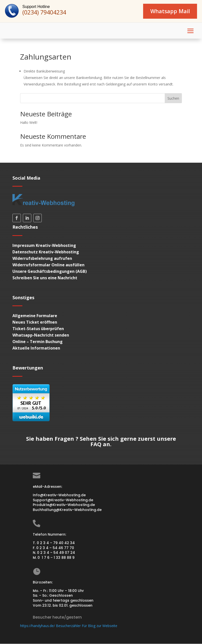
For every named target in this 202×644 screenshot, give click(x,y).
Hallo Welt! (29, 123)
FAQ (96, 444)
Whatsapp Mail (170, 11)
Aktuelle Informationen (36, 349)
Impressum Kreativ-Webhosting (44, 246)
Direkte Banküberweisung (44, 71)
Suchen (173, 99)
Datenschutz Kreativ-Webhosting (46, 252)
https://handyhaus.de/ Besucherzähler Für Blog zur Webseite (69, 626)
